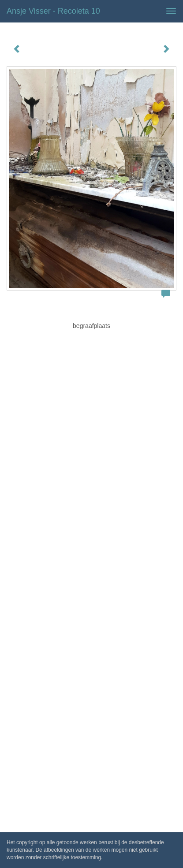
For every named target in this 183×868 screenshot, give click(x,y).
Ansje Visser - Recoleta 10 (53, 11)
